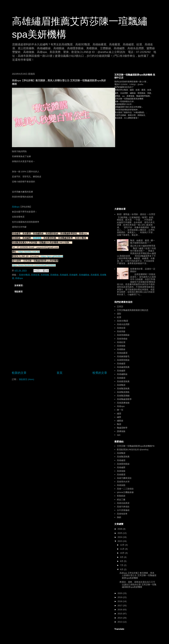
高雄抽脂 (121, 485)
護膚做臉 (121, 431)
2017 (120, 606)
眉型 (119, 314)
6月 (122, 569)
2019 (120, 597)
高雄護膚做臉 (123, 403)
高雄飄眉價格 (123, 392)
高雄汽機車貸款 (124, 478)
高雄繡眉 (64, 275)
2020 (120, 593)
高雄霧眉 (95, 275)
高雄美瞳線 (122, 339)
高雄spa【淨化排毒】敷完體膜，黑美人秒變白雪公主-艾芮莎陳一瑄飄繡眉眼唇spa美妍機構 (138, 575)
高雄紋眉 (121, 342)
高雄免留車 (122, 514)
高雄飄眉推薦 (123, 389)
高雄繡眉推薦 (123, 367)
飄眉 (119, 424)
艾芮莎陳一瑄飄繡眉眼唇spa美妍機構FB (136, 446)
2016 (120, 610)
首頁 (60, 373)
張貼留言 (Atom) (27, 379)
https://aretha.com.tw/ (29, 252)
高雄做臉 (37, 238)
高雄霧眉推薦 (123, 381)
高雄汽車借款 (123, 507)
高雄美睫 (121, 331)
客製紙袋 (121, 496)
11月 (123, 549)
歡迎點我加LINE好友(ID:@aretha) (133, 450)
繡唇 (119, 417)
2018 (120, 601)
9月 (122, 557)
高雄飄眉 (121, 385)
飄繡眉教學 (122, 428)
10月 (123, 553)
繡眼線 (120, 421)
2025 (120, 533)
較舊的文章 (100, 373)
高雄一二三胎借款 (125, 489)
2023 (120, 541)
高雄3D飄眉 (24, 275)
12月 (123, 545)
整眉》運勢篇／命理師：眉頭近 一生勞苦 (136, 214)
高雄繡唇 (73, 275)
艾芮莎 (120, 307)
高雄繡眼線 (84, 275)
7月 (122, 565)
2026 (120, 529)
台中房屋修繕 (123, 510)
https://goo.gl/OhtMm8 (52, 256)
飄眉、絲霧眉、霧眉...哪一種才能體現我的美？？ (143, 242)
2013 (120, 622)
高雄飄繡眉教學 (124, 399)
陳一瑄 (120, 410)
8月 (122, 561)
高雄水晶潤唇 (123, 324)
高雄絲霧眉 (122, 353)
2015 (120, 614)
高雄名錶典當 (123, 503)
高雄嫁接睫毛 (123, 356)
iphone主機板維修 (125, 492)
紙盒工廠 (121, 500)
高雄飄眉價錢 (123, 396)
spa (119, 435)
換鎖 (119, 517)
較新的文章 (19, 373)
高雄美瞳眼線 (123, 335)
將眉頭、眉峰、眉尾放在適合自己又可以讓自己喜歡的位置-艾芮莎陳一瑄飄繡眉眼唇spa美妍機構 (138, 584)
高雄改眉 (35, 275)
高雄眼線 (54, 275)
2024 (120, 537)
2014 (120, 618)
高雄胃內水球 (123, 482)
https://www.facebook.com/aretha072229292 (34, 265)
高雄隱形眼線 (123, 360)
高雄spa (16, 207)
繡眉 (119, 414)
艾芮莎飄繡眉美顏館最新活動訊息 (133, 310)
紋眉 (119, 317)
